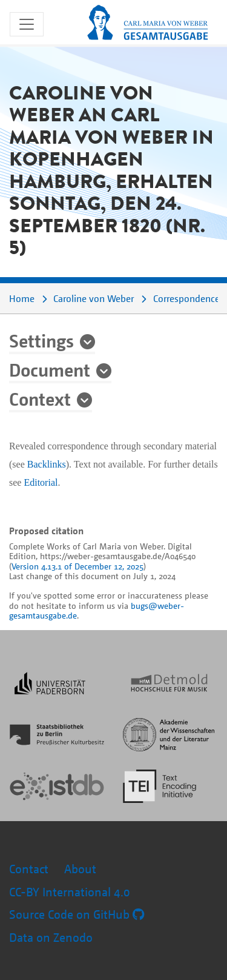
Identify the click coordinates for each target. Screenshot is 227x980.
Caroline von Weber (94, 298)
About (80, 869)
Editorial (41, 482)
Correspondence (186, 298)
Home (22, 298)
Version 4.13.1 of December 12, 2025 (77, 566)
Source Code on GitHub (77, 914)
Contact (29, 869)
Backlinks (47, 464)
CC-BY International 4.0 (70, 892)
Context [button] (40, 398)
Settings (41, 340)
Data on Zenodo (51, 937)
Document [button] (50, 369)
